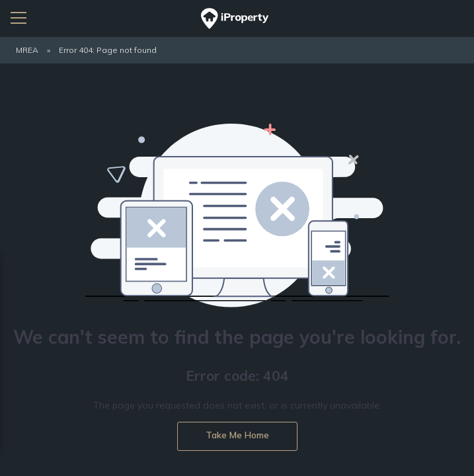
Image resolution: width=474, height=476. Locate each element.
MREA (27, 50)
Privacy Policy (131, 346)
